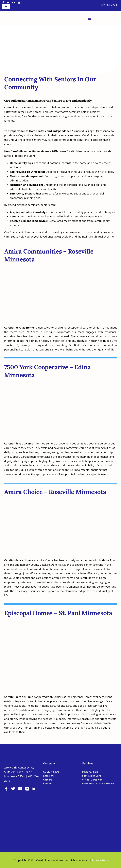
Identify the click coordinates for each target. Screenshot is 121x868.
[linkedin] (34, 789)
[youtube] (14, 3)
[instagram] (19, 3)
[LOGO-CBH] (21, 14)
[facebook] (3, 3)
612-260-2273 (109, 5)
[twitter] (8, 3)
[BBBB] (17, 827)
